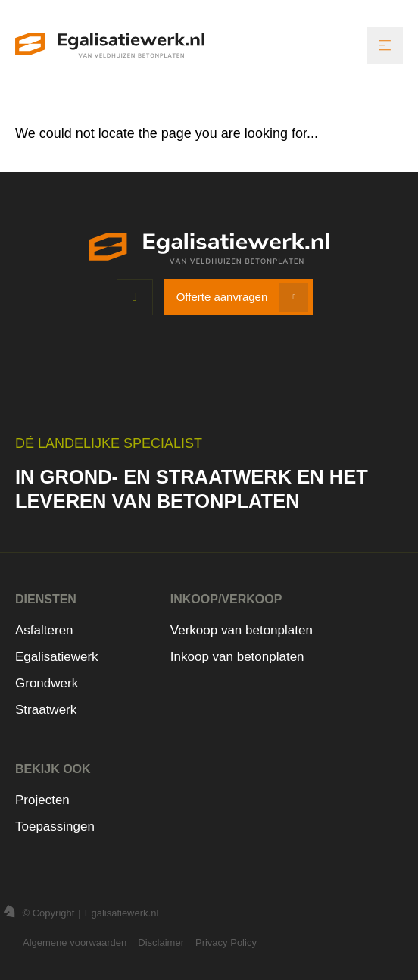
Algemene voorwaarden (75, 942)
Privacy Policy (226, 942)
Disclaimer (161, 942)
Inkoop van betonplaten (237, 657)
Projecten (42, 800)
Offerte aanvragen (222, 297)
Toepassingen (55, 827)
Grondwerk (47, 683)
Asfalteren (44, 630)
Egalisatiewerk (57, 657)
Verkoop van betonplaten (242, 630)
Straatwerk (46, 710)
